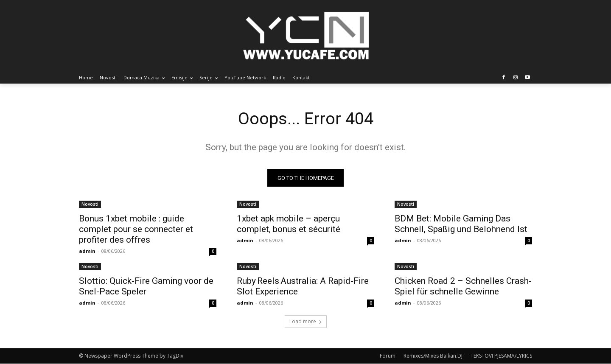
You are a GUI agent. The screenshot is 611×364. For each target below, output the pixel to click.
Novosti (90, 204)
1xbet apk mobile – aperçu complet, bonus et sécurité (289, 224)
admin (87, 251)
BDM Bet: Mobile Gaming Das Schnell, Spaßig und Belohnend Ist (461, 224)
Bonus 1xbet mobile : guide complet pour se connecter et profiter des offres (136, 230)
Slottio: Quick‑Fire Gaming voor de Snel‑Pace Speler (146, 287)
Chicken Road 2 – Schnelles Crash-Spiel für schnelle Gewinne (463, 287)
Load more (306, 322)
